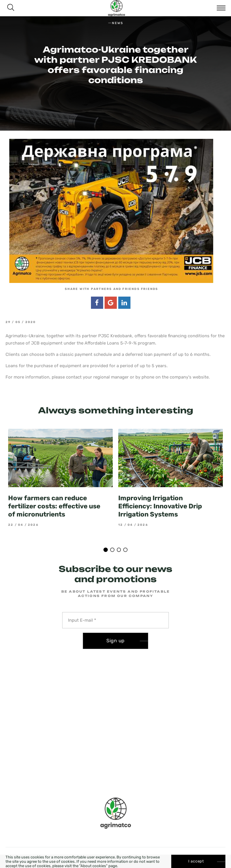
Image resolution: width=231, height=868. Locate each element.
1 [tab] (106, 550)
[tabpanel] (61, 478)
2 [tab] (112, 550)
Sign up (115, 641)
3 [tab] (119, 550)
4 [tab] (125, 550)
